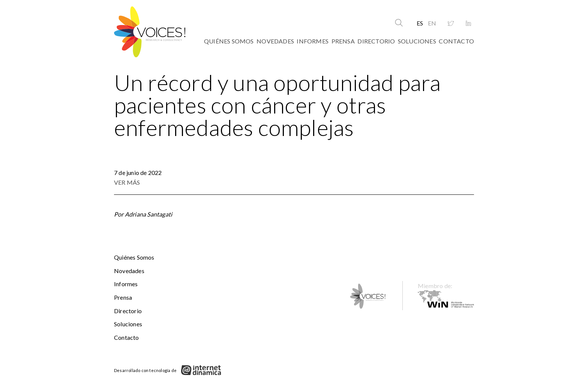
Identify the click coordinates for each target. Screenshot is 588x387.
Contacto (456, 41)
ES (420, 23)
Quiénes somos (229, 41)
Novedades (275, 41)
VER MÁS (127, 182)
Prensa (343, 41)
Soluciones (417, 41)
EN (432, 23)
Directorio (376, 41)
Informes (313, 41)
